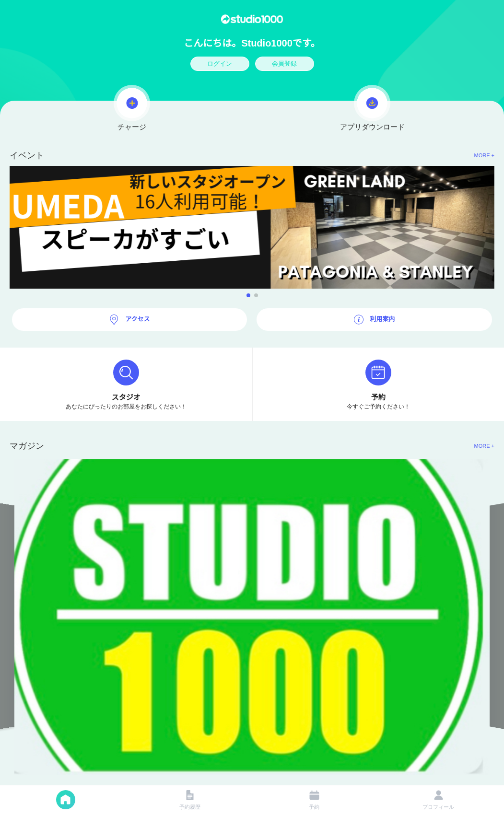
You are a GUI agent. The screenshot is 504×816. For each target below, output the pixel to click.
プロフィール (439, 800)
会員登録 (284, 64)
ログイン (220, 64)
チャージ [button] (132, 108)
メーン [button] (66, 800)
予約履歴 (190, 800)
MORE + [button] (484, 155)
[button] (252, 227)
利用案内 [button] (382, 319)
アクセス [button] (137, 319)
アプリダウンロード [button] (372, 108)
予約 (314, 800)
